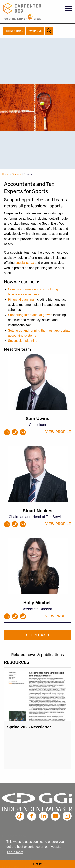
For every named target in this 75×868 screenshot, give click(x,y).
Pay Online (35, 31)
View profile (58, 432)
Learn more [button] (15, 852)
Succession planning (23, 341)
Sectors (16, 174)
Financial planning (21, 299)
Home (6, 174)
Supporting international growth (30, 315)
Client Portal (14, 31)
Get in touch (38, 635)
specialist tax (25, 263)
